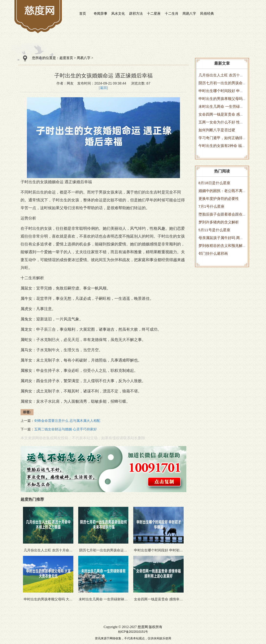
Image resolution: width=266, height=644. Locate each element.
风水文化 (118, 13)
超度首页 (66, 58)
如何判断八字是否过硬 (217, 130)
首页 (83, 13)
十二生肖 (172, 13)
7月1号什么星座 (212, 206)
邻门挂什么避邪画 (213, 253)
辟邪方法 (136, 13)
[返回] (103, 88)
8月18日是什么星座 (214, 183)
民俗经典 (207, 13)
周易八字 (189, 13)
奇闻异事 (100, 13)
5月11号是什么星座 (214, 230)
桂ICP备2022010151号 (133, 632)
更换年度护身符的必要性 (219, 199)
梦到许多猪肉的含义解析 (219, 222)
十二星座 (154, 13)
